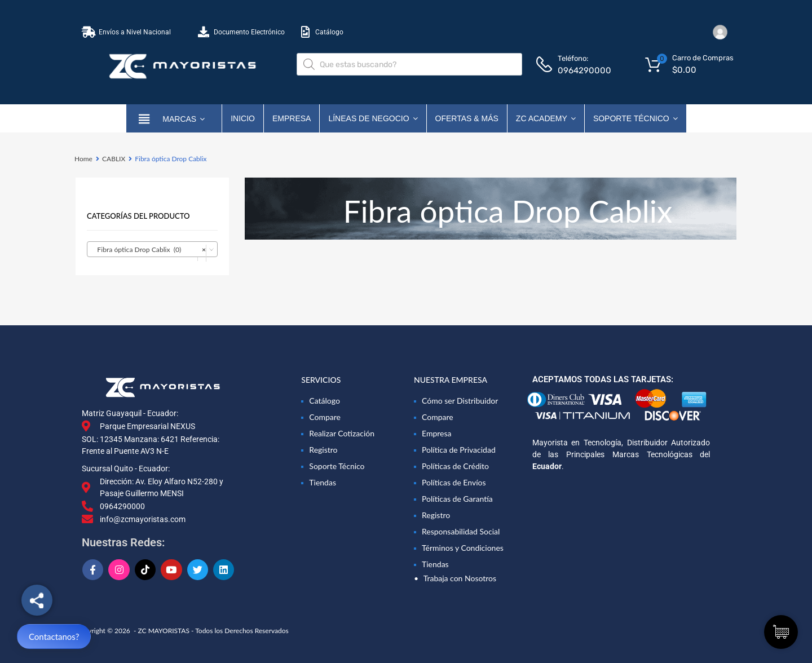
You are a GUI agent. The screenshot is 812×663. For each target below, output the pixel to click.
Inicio (243, 118)
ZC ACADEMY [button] (546, 118)
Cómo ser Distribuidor (460, 401)
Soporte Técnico (636, 118)
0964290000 (584, 70)
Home (83, 159)
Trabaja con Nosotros (460, 578)
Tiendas (323, 482)
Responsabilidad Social (461, 531)
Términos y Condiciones (463, 548)
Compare (325, 417)
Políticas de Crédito (455, 466)
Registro (323, 450)
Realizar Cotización (342, 433)
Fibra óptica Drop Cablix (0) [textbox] (149, 250)
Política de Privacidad (459, 450)
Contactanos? (54, 637)
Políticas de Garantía (457, 499)
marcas (184, 118)
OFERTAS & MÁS (467, 118)
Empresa (292, 118)
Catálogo (325, 401)
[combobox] (152, 249)
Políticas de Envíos (454, 482)
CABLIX (114, 159)
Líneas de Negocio (373, 118)
